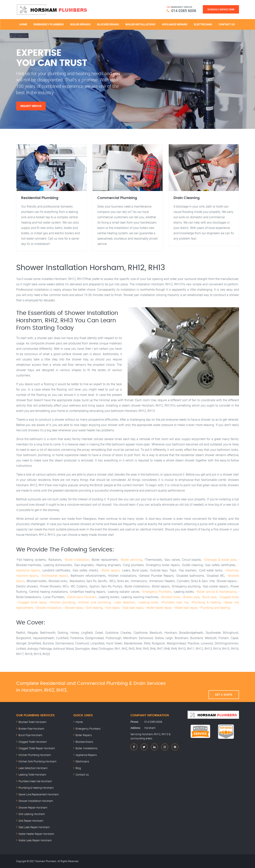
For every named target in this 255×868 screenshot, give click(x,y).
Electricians (203, 24)
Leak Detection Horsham (33, 768)
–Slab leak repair (132, 608)
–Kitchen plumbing (62, 602)
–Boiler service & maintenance (216, 592)
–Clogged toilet (228, 597)
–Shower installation (48, 608)
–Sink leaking (93, 608)
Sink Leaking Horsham (32, 814)
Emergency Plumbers (49, 24)
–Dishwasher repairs (54, 576)
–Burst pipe (209, 597)
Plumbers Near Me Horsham (35, 781)
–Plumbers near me (174, 602)
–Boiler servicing (131, 560)
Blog (78, 768)
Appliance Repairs (175, 24)
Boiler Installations (140, 24)
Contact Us (227, 24)
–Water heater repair (158, 608)
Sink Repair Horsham (31, 821)
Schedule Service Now (221, 9)
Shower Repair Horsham (33, 807)
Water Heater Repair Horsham (36, 834)
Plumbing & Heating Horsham (36, 788)
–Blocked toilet (170, 597)
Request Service (31, 106)
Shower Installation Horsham (36, 801)
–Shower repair (73, 608)
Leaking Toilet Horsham (32, 775)
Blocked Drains (108, 24)
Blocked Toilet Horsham (32, 722)
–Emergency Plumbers (156, 592)
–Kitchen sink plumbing (94, 602)
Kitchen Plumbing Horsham (35, 755)
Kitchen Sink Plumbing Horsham (37, 761)
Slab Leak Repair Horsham (34, 827)
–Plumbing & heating (205, 602)
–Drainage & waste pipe (219, 560)
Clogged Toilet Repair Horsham (37, 748)
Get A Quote (224, 687)
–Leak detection (124, 602)
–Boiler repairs (110, 570)
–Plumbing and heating (214, 608)
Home (23, 24)
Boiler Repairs (80, 24)
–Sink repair (112, 608)
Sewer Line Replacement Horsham (39, 794)
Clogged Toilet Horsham (33, 742)
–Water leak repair (185, 608)
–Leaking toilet (148, 602)
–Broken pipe (190, 597)
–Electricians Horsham (81, 597)
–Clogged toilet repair (31, 602)
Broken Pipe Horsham (31, 729)
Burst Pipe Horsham (30, 735)
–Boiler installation (76, 560)
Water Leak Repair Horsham (35, 840)
